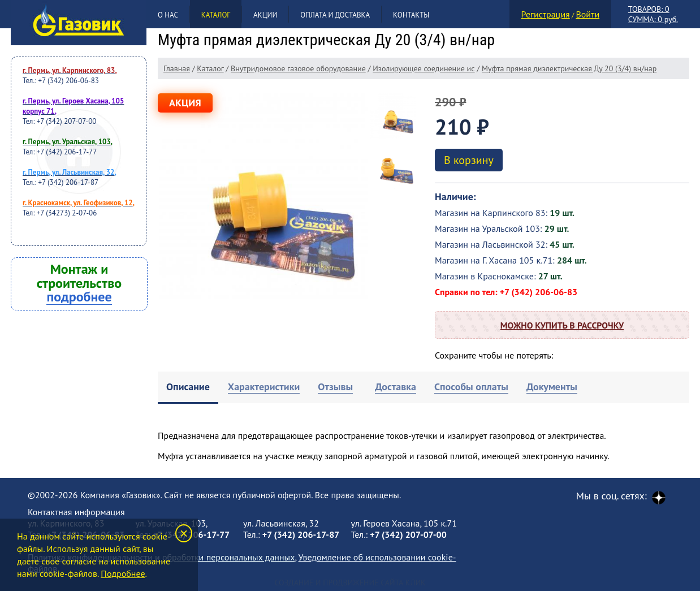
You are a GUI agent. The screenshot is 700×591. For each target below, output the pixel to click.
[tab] (188, 388)
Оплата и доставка (335, 15)
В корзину (469, 160)
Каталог (216, 15)
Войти (587, 14)
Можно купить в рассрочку (562, 325)
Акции (265, 15)
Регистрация (546, 14)
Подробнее (123, 573)
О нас (168, 15)
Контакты (411, 15)
